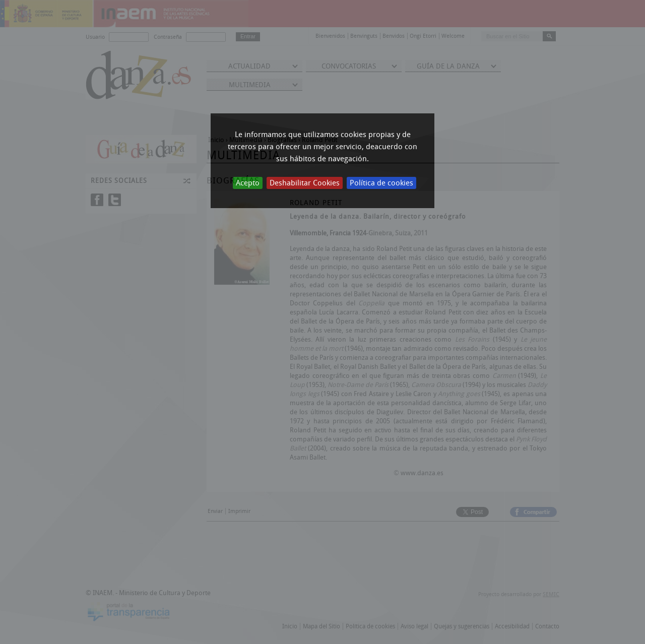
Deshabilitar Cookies (305, 183)
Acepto (248, 183)
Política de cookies (381, 183)
